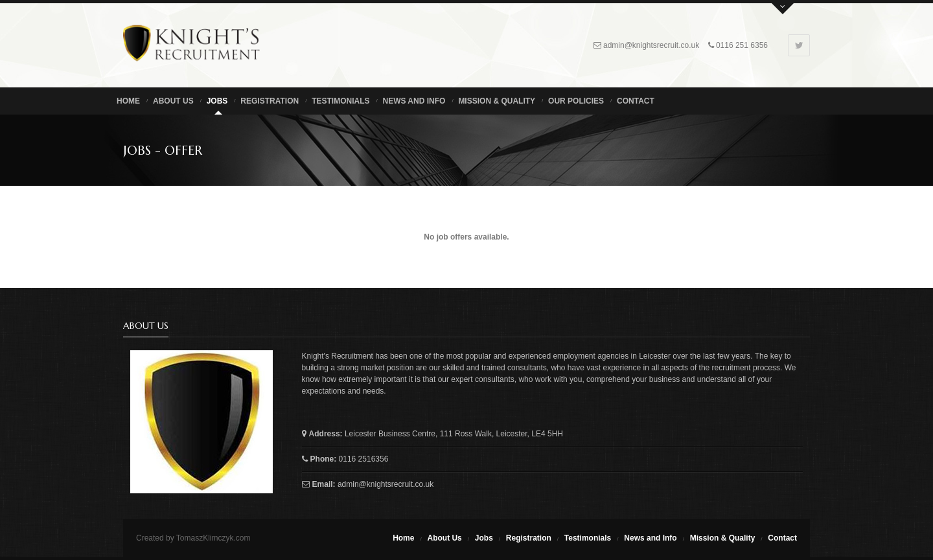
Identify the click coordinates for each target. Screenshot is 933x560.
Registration (270, 101)
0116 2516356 (364, 459)
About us (173, 101)
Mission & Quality (497, 101)
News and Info (414, 101)
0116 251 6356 (742, 45)
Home (128, 101)
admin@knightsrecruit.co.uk (651, 45)
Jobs (217, 101)
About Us (444, 538)
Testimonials (340, 101)
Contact (636, 101)
